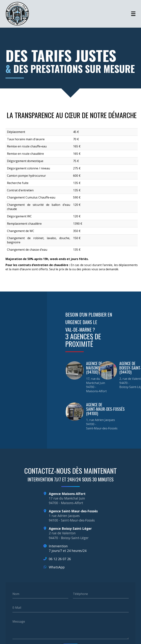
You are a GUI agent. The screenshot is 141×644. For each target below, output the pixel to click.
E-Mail (17, 604)
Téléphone (80, 591)
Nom (16, 591)
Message (19, 618)
